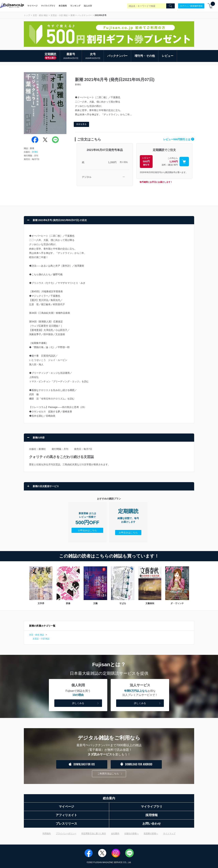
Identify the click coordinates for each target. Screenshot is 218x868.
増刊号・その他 (145, 56)
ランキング (75, 6)
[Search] (170, 6)
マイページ (32, 6)
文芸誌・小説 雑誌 (59, 15)
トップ (27, 15)
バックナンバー (85, 15)
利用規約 (47, 833)
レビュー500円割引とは (179, 139)
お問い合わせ (152, 824)
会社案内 (115, 833)
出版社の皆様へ (131, 833)
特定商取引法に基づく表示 (94, 833)
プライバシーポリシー (66, 833)
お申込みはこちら (87, 530)
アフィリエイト (66, 815)
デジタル (87, 177)
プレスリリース (66, 824)
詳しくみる (86, 703)
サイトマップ (169, 833)
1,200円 (112, 162)
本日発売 (63, 6)
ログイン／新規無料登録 (191, 6)
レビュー (168, 56)
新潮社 (35, 152)
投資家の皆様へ (151, 833)
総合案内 (109, 798)
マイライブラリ (48, 6)
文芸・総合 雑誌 (40, 15)
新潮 (73, 15)
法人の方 (88, 6)
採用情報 (152, 815)
